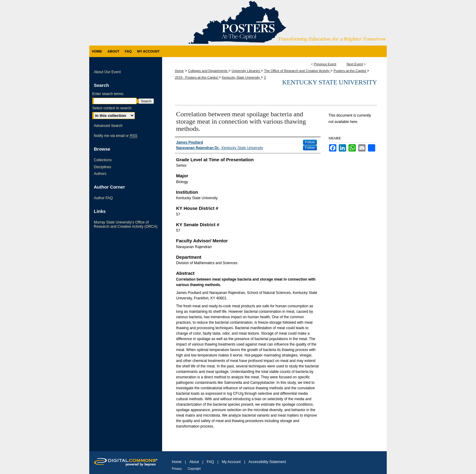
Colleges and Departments (208, 71)
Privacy (177, 469)
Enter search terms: (108, 94)
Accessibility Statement (267, 462)
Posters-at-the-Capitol (350, 71)
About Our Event (107, 72)
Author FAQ (103, 198)
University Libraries (246, 71)
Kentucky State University (241, 77)
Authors (100, 174)
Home (179, 71)
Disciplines (102, 167)
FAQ (210, 462)
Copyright (194, 469)
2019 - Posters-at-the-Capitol (197, 77)
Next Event (355, 64)
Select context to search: (112, 108)
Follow (310, 142)
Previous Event (325, 64)
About (194, 462)
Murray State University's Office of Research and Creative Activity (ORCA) (126, 224)
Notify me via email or (116, 136)
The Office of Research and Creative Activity (297, 71)
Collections (103, 160)
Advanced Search (108, 126)
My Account (231, 462)
